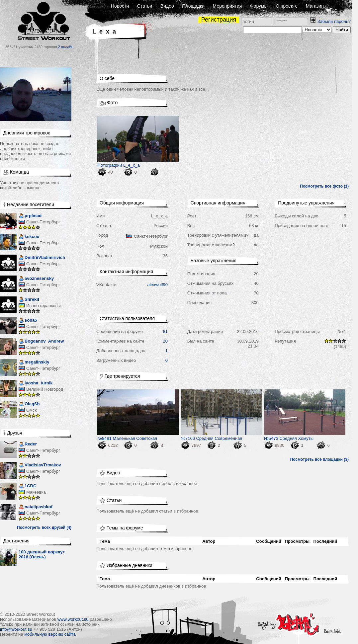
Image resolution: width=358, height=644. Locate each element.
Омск (31, 410)
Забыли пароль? (334, 21)
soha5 (28, 321)
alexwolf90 (158, 285)
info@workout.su (16, 629)
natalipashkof (36, 507)
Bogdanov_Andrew (41, 342)
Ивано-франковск (44, 306)
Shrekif (29, 300)
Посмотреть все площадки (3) (319, 459)
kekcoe (29, 237)
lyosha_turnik (36, 384)
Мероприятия (227, 6)
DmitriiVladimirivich (42, 258)
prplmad (30, 216)
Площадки (193, 6)
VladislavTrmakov (40, 466)
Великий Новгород (45, 389)
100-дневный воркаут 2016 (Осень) (42, 554)
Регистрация (219, 20)
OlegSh (29, 404)
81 (165, 331)
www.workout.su (73, 619)
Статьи (145, 6)
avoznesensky (36, 279)
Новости (120, 6)
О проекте (287, 6)
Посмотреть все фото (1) (324, 186)
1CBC (27, 486)
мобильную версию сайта (50, 634)
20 (165, 341)
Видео (167, 6)
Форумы (259, 6)
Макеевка (36, 492)
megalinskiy (34, 363)
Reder (28, 445)
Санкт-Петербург (43, 222)
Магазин (315, 6)
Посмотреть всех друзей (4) (44, 527)
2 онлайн (66, 47)
